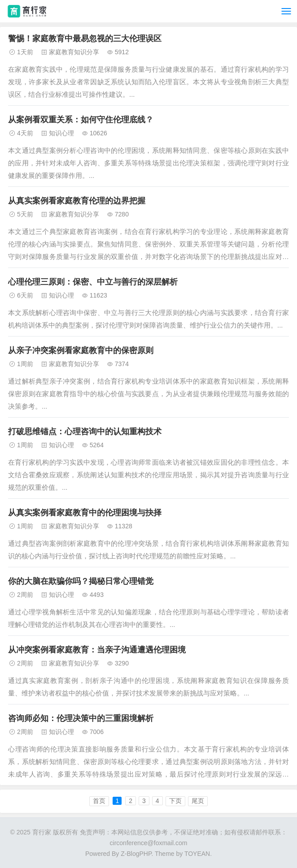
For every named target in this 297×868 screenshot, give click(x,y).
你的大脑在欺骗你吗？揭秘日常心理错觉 (81, 581)
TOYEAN (197, 854)
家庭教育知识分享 (74, 52)
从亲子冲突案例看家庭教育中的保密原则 (81, 350)
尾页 (198, 801)
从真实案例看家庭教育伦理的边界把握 (77, 201)
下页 (175, 801)
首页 (99, 801)
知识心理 (61, 133)
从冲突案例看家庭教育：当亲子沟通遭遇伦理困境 (97, 650)
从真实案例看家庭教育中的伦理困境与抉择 (85, 513)
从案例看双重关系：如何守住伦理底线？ (81, 120)
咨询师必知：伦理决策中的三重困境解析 (81, 718)
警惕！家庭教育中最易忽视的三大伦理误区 (85, 39)
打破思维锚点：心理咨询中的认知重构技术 (85, 432)
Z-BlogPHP (136, 854)
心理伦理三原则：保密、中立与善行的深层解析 (93, 282)
